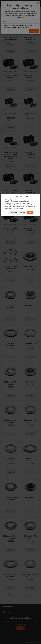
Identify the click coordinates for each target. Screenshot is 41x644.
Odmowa (22, 212)
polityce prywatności (17, 208)
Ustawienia (13, 212)
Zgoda (30, 212)
